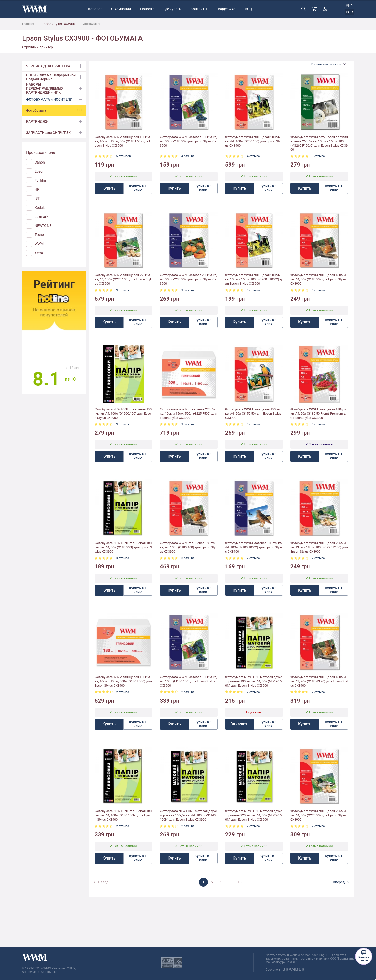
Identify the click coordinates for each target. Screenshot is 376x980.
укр (349, 6)
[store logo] (35, 9)
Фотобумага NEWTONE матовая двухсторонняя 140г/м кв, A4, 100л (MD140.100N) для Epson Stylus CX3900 (188, 815)
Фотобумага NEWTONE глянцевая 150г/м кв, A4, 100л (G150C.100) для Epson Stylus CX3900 (123, 413)
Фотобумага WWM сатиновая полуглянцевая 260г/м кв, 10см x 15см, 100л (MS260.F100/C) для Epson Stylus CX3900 (319, 143)
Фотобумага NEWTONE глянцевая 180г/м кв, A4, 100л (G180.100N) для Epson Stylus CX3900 (123, 815)
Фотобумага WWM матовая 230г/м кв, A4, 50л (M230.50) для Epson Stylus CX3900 (189, 279)
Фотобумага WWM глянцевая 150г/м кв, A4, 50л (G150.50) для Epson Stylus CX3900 (253, 413)
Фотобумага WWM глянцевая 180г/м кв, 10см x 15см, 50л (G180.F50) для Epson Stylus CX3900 (123, 141)
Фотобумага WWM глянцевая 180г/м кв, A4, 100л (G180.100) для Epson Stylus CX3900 (188, 547)
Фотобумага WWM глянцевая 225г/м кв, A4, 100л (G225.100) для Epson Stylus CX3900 (123, 279)
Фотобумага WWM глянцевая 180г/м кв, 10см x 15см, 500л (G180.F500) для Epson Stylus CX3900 (123, 681)
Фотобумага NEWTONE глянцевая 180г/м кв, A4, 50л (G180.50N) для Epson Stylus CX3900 (123, 547)
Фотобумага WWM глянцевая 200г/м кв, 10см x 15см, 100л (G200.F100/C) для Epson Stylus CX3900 (254, 279)
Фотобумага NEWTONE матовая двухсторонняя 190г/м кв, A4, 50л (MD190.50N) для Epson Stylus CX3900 (254, 681)
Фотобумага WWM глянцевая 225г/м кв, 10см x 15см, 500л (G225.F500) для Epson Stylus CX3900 (189, 413)
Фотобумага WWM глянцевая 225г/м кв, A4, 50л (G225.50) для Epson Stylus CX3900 (318, 815)
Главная (28, 24)
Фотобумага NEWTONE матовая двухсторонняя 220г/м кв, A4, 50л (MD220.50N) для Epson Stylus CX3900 (254, 815)
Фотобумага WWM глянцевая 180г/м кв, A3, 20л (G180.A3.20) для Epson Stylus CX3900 (319, 681)
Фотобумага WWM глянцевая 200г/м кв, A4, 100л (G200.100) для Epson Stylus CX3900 (253, 141)
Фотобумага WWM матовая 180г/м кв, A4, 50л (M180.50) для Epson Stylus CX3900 (189, 141)
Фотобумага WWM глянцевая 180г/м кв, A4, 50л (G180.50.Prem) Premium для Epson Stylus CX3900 (319, 413)
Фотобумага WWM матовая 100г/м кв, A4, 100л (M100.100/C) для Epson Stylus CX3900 (254, 547)
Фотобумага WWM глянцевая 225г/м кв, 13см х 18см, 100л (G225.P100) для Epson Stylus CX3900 (319, 547)
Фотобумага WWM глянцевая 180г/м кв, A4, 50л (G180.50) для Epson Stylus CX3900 (318, 279)
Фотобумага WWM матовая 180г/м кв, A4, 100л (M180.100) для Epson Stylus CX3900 (189, 681)
